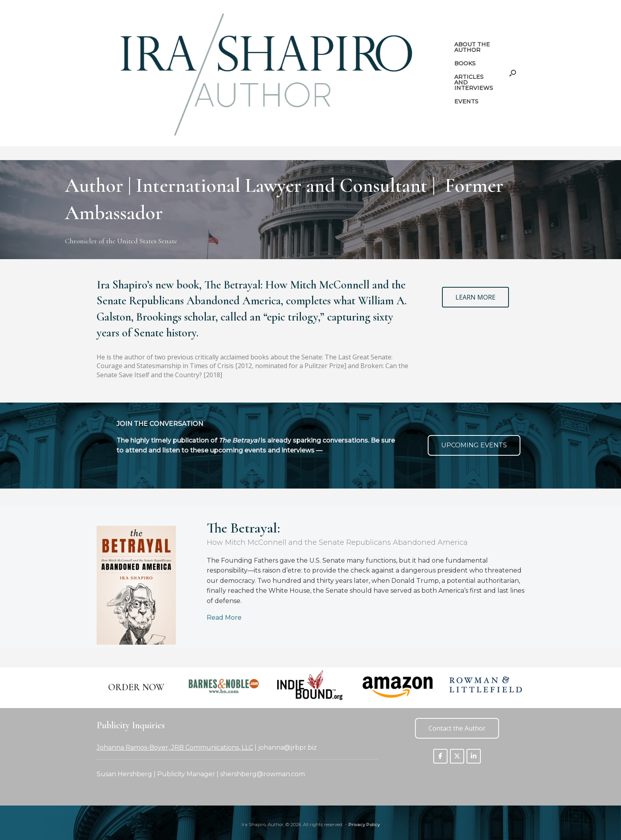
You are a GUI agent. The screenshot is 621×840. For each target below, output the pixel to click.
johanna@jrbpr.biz (288, 747)
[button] (513, 73)
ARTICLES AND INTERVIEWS (474, 82)
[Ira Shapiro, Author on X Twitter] (457, 756)
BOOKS (465, 63)
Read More (224, 618)
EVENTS (466, 101)
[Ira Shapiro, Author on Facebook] (440, 756)
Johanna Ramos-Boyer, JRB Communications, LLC (175, 747)
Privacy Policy (364, 825)
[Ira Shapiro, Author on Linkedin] (474, 756)
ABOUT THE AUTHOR (472, 47)
